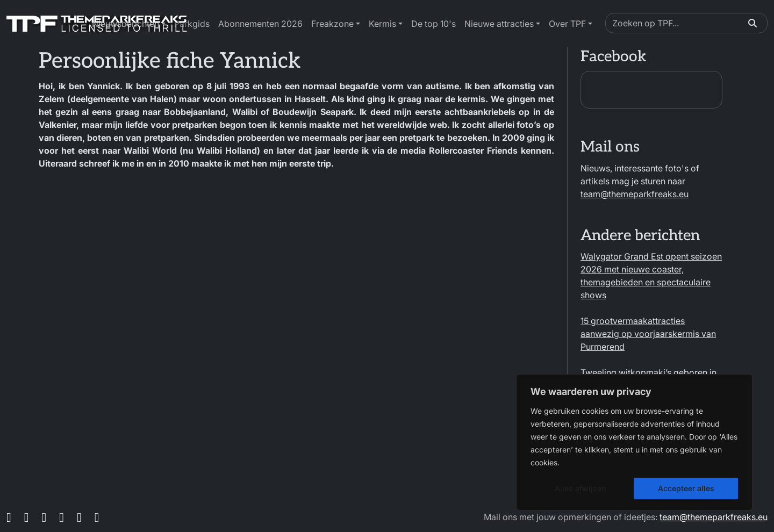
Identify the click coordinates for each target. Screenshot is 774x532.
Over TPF (567, 24)
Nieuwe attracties (499, 24)
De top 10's (433, 24)
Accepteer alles (686, 488)
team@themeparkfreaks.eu (635, 194)
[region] (634, 442)
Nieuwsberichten (126, 24)
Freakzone (332, 24)
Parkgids (192, 24)
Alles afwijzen (580, 488)
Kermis (382, 24)
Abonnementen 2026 (260, 24)
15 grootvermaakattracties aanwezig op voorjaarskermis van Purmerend (648, 334)
